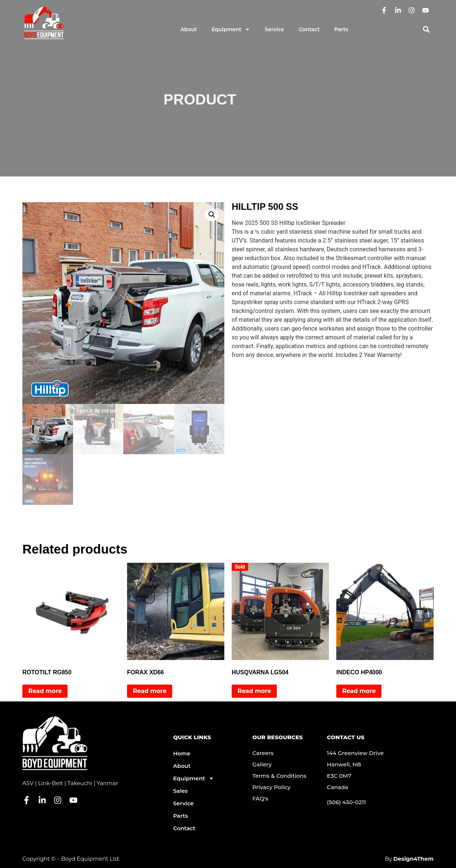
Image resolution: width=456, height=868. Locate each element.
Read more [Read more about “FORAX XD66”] (150, 691)
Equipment (231, 29)
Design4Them (413, 859)
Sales (180, 791)
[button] (426, 30)
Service (274, 29)
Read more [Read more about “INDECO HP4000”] (359, 691)
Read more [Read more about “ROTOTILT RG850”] (45, 691)
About (189, 29)
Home (182, 753)
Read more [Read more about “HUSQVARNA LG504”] (254, 691)
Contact (309, 29)
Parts (341, 29)
